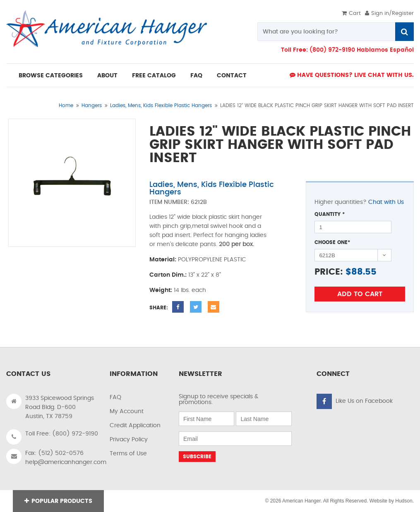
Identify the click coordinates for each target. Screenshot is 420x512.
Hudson (404, 501)
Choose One (332, 242)
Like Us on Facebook (364, 401)
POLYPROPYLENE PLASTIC (212, 260)
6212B (199, 202)
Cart (351, 13)
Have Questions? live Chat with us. (352, 75)
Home (66, 105)
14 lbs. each (190, 290)
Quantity (330, 214)
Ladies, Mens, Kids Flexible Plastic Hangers (161, 105)
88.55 (364, 272)
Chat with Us (386, 202)
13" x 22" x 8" (205, 275)
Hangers (92, 105)
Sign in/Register (389, 13)
